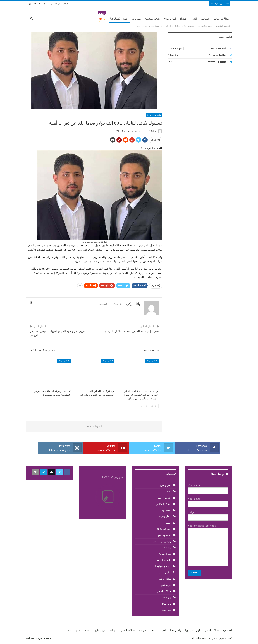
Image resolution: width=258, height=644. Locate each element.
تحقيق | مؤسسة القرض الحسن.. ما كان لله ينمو (132, 331)
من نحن (154, 630)
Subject (208, 515)
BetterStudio (49, 638)
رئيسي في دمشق (162, 541)
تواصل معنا (220, 474)
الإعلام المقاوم (164, 504)
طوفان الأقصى (163, 560)
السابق (154, 406)
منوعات (136, 19)
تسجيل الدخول (59, 4)
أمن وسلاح (170, 19)
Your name (208, 488)
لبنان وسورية (164, 573)
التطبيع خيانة (165, 516)
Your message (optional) (208, 545)
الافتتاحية (166, 510)
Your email (208, 501)
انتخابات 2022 (164, 529)
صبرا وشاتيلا (165, 554)
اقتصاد (184, 19)
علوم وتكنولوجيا (119, 19)
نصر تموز (166, 610)
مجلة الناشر (165, 579)
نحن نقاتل (166, 604)
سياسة (205, 19)
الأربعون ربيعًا (164, 498)
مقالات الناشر (221, 19)
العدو (194, 19)
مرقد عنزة (166, 585)
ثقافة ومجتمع (152, 19)
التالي (144, 406)
